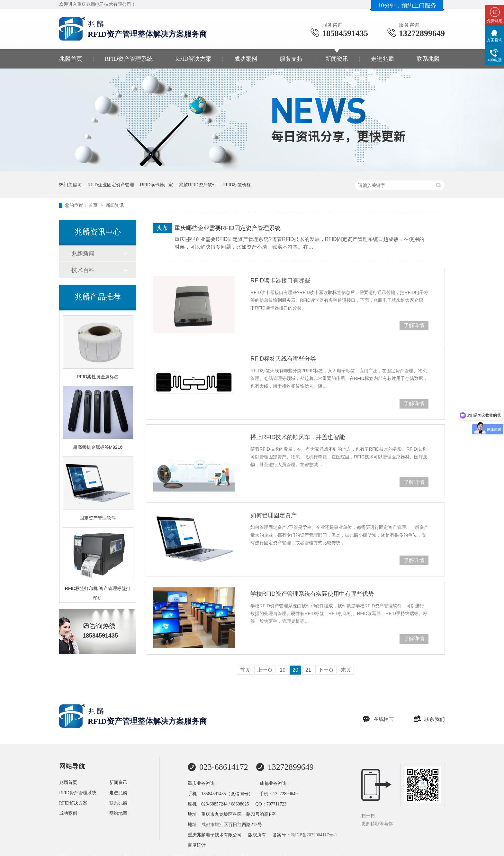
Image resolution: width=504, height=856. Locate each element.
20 (295, 670)
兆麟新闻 (83, 253)
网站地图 (118, 813)
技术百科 (83, 270)
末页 (346, 670)
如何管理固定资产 (274, 515)
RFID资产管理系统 (129, 59)
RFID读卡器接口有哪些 (280, 281)
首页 (94, 205)
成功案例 (246, 59)
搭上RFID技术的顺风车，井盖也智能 (298, 437)
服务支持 (291, 59)
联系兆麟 (428, 59)
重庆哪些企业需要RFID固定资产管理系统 (228, 228)
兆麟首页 (71, 59)
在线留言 (378, 719)
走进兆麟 (382, 59)
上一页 (265, 670)
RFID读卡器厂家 (156, 185)
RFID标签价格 (237, 185)
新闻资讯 (337, 59)
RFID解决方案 (193, 59)
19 (283, 670)
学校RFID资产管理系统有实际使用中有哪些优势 (312, 594)
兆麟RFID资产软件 (198, 185)
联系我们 (429, 719)
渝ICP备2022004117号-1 (314, 835)
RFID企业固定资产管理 (111, 185)
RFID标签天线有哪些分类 (283, 359)
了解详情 (414, 325)
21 (308, 670)
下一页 (326, 670)
